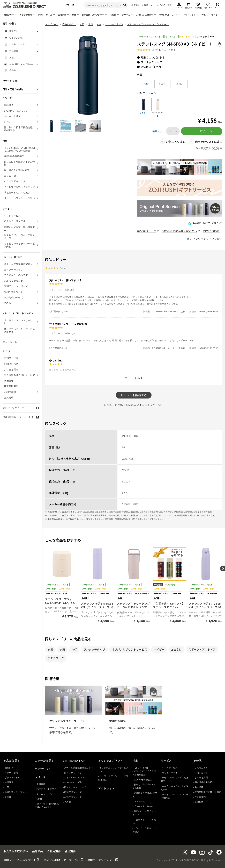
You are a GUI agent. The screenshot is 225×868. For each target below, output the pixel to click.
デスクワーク (56, 658)
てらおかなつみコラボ (16, 275)
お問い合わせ (211, 231)
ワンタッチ (202, 36)
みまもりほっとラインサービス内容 (19, 245)
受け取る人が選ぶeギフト (18, 170)
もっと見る (133, 378)
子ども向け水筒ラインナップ (19, 187)
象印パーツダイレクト (14, 408)
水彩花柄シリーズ (13, 297)
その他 (113, 15)
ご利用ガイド (148, 5)
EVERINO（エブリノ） (16, 111)
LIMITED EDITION (144, 15)
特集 (204, 15)
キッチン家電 (26, 15)
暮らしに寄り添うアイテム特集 (19, 163)
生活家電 (62, 15)
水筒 (74, 15)
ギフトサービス (12, 216)
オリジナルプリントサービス (129, 649)
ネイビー (159, 649)
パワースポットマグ (15, 181)
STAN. (7, 122)
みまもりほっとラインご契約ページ (19, 237)
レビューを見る (167, 50)
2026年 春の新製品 (14, 156)
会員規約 (9, 397)
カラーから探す (44, 760)
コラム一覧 (10, 176)
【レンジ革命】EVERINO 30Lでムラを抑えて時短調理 (20, 149)
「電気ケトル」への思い (17, 193)
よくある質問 (11, 369)
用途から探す (43, 769)
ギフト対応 (171, 36)
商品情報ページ (148, 231)
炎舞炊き (9, 105)
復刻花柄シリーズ (13, 292)
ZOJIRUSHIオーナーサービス (18, 417)
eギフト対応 (187, 36)
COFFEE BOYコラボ (15, 281)
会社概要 (9, 381)
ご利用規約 (10, 392)
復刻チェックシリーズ (16, 286)
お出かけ (176, 649)
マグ (74, 649)
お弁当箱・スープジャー (93, 15)
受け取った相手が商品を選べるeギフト (19, 129)
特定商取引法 (11, 386)
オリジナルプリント (168, 15)
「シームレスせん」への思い (19, 198)
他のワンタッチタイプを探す (205, 239)
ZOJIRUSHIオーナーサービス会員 (169, 311)
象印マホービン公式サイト (20, 860)
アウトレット (189, 15)
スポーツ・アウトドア (202, 649)
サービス (215, 15)
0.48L (162, 84)
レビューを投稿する (134, 395)
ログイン (139, 405)
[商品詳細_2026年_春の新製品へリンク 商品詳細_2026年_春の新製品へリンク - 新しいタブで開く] (180, 167)
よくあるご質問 (164, 5)
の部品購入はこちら (181, 231)
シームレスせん (12, 116)
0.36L (180, 84)
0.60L (212, 36)
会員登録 (135, 5)
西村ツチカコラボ (13, 269)
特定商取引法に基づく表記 (208, 792)
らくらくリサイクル (15, 221)
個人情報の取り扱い (204, 782)
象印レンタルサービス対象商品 (19, 228)
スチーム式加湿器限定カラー (19, 264)
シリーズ (126, 15)
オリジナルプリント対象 (150, 36)
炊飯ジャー (9, 15)
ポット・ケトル (45, 15)
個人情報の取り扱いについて (19, 375)
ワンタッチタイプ (94, 649)
